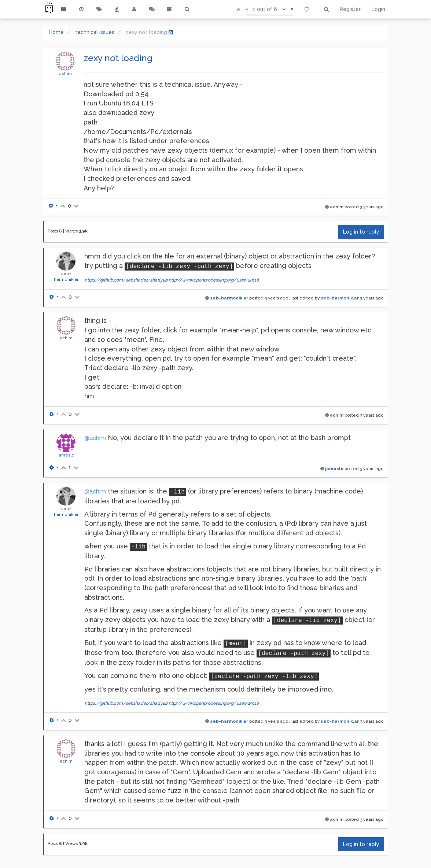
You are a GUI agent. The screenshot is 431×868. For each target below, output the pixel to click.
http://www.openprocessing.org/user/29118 (214, 280)
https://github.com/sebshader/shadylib (126, 280)
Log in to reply (361, 232)
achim (65, 74)
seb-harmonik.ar (229, 298)
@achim (95, 438)
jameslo (66, 455)
